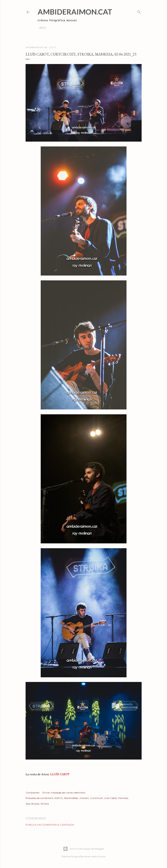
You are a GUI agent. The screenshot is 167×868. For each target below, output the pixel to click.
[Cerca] (139, 11)
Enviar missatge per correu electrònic (64, 793)
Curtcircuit (96, 798)
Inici (43, 28)
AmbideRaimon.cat (75, 12)
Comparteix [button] (33, 793)
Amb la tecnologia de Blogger (83, 849)
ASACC (59, 798)
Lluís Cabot (110, 798)
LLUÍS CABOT (60, 774)
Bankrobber (71, 798)
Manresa (123, 798)
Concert (84, 798)
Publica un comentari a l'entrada (50, 825)
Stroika (45, 804)
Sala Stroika (32, 804)
